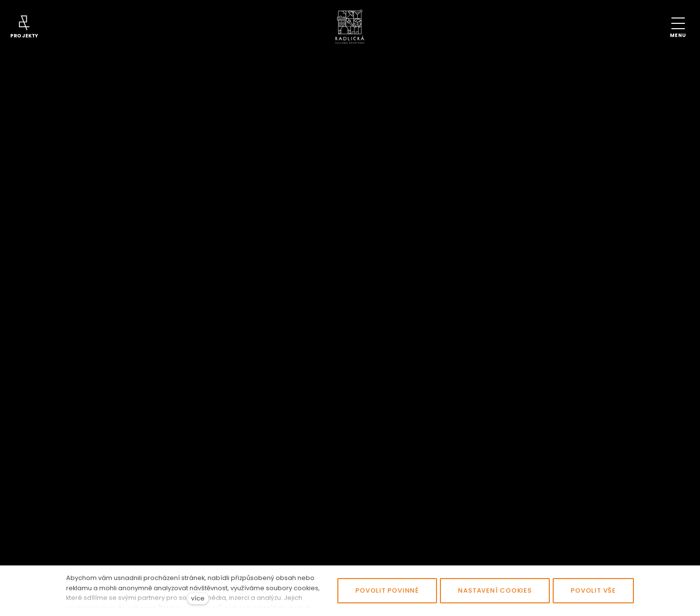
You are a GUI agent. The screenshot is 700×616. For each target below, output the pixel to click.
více (198, 598)
